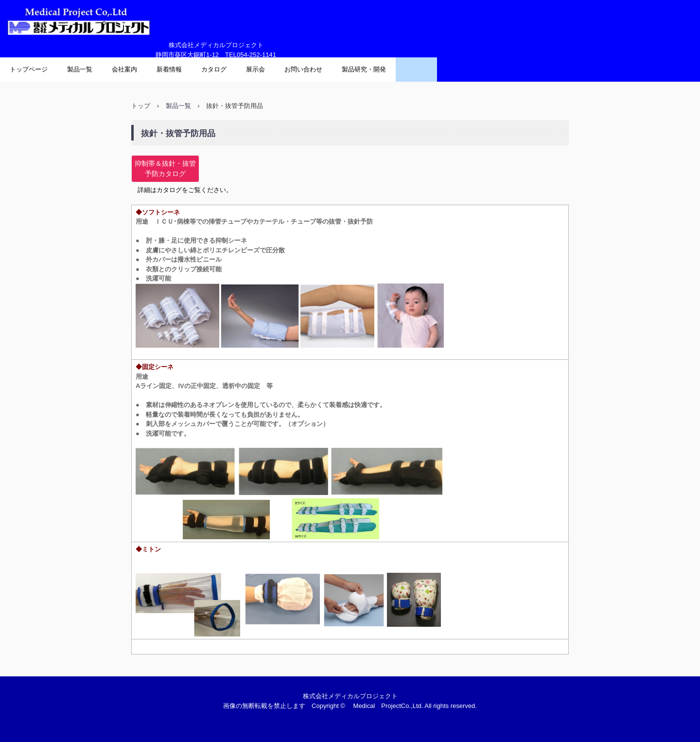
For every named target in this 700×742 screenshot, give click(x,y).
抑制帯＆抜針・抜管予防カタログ (165, 168)
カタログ (214, 69)
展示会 (255, 69)
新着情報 (169, 69)
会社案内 (124, 69)
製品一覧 (80, 69)
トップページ (29, 69)
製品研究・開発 (364, 69)
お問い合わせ (303, 69)
